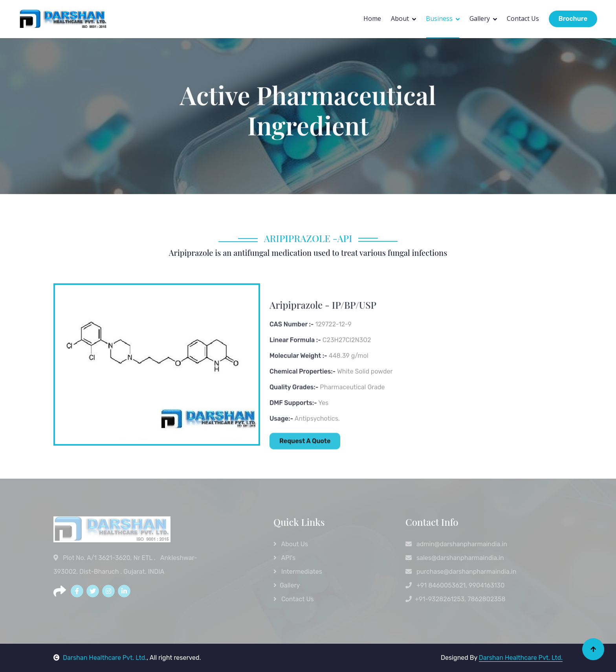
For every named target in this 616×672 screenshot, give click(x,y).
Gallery (480, 18)
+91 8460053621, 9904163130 (455, 585)
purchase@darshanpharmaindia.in (461, 572)
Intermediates (298, 572)
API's (284, 558)
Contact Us (523, 18)
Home (372, 18)
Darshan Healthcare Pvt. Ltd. (100, 658)
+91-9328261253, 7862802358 (456, 599)
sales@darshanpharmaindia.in (455, 558)
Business (439, 18)
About (400, 18)
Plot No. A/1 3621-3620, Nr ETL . (105, 558)
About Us (291, 544)
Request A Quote (305, 465)
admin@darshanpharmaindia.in (456, 544)
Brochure (573, 19)
